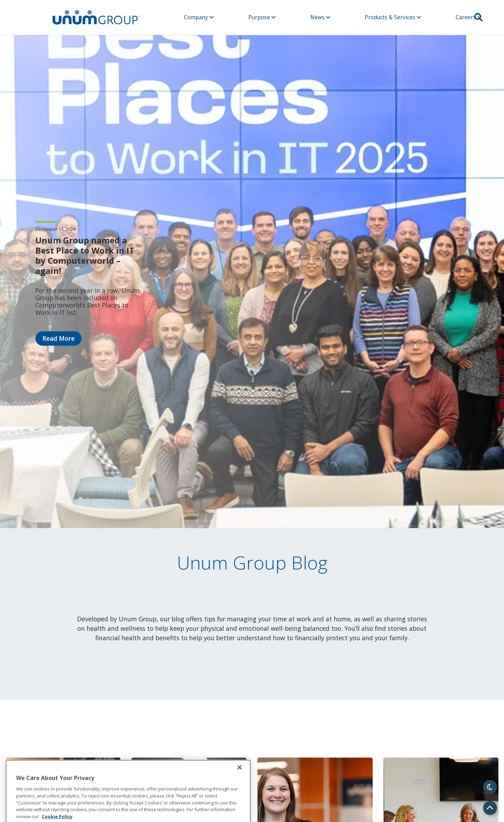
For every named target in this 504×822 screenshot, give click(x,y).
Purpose (262, 17)
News (320, 17)
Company (199, 17)
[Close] (240, 783)
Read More (58, 338)
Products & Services (393, 17)
